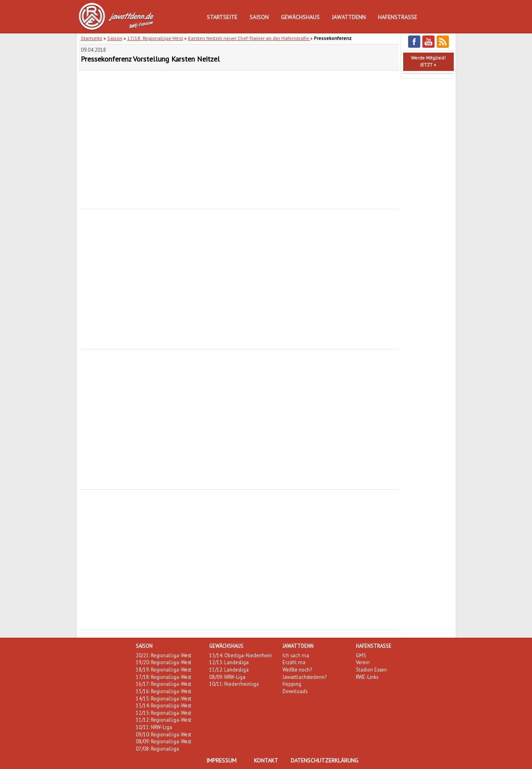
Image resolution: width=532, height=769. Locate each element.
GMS (361, 655)
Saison (259, 17)
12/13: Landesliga (229, 662)
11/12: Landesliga (229, 670)
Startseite (222, 17)
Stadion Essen (371, 670)
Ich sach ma (296, 655)
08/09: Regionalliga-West (163, 741)
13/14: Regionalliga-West (163, 705)
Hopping (292, 684)
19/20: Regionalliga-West (163, 662)
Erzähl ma (294, 662)
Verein (363, 662)
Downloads (295, 691)
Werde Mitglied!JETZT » (428, 61)
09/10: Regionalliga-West (163, 734)
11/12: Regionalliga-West (163, 720)
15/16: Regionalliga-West (163, 691)
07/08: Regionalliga (157, 749)
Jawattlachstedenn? (305, 677)
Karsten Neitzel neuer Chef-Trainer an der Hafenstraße (249, 38)
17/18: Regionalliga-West (155, 38)
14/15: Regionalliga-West (163, 698)
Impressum (221, 760)
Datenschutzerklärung (324, 760)
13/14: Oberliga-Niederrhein (241, 655)
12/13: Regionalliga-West (163, 713)
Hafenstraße (397, 17)
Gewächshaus (300, 17)
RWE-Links (367, 677)
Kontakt (266, 760)
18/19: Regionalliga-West (163, 670)
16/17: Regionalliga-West (163, 684)
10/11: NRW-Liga (154, 727)
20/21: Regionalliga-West (163, 655)
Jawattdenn (349, 17)
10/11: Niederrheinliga (234, 684)
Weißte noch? (297, 670)
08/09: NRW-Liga (227, 677)
